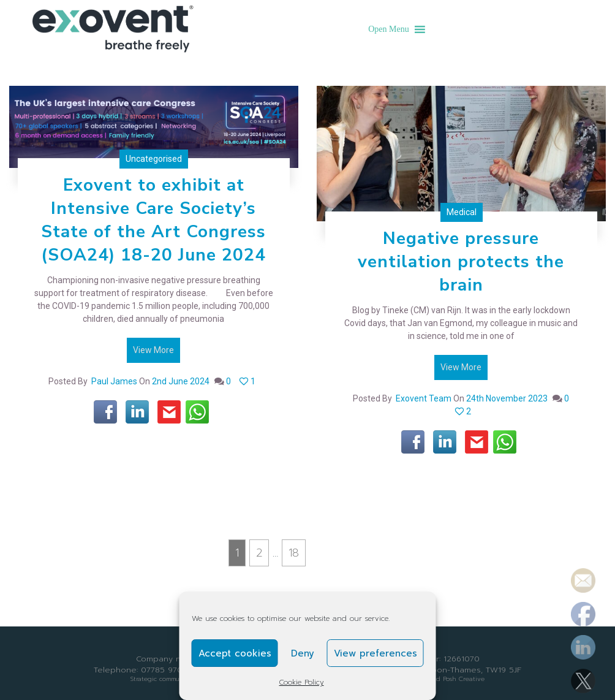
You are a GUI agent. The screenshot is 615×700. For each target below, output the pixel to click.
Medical (462, 212)
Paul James (114, 381)
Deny (303, 653)
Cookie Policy (302, 682)
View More (153, 350)
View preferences (375, 653)
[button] (389, 29)
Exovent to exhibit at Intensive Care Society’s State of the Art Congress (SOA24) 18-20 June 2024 (153, 220)
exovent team (424, 398)
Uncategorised (154, 159)
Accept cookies (235, 653)
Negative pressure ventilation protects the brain (461, 262)
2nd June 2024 (181, 381)
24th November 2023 (507, 398)
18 (294, 553)
